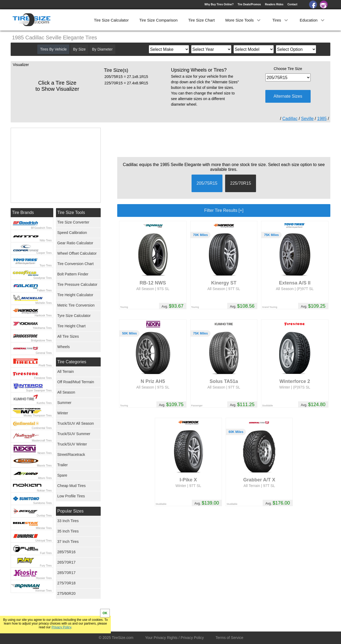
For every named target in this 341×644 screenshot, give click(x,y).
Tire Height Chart (71, 326)
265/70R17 (66, 562)
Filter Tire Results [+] (224, 210)
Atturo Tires (45, 478)
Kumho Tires (44, 403)
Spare (62, 475)
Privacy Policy (61, 627)
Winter (63, 413)
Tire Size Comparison (159, 20)
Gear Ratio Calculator (75, 243)
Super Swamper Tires (39, 391)
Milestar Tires (44, 528)
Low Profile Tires (71, 496)
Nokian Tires (44, 491)
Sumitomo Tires (42, 503)
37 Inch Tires (68, 542)
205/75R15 (207, 183)
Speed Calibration (72, 233)
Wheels (64, 347)
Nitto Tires (46, 240)
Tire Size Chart (201, 20)
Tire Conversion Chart (75, 264)
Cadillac (290, 119)
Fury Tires (46, 566)
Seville (307, 119)
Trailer (62, 465)
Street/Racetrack (71, 455)
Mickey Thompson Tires (38, 416)
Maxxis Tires (44, 466)
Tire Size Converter (73, 222)
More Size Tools (244, 20)
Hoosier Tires (44, 578)
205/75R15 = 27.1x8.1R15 (126, 77)
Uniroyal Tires (44, 541)
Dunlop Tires (44, 516)
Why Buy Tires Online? (219, 4)
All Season (66, 392)
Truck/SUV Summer (74, 434)
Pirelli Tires (45, 366)
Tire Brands (23, 212)
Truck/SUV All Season (76, 423)
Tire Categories (72, 362)
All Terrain (66, 371)
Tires (281, 20)
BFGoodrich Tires (41, 228)
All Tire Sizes (68, 336)
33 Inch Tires (68, 521)
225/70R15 (241, 183)
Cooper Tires (44, 253)
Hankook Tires (43, 315)
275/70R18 (66, 583)
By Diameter (102, 49)
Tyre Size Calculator (74, 316)
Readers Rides (274, 4)
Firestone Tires (43, 378)
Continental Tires (42, 428)
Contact (292, 4)
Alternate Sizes (288, 96)
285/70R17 (66, 573)
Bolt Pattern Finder (73, 274)
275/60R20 (66, 593)
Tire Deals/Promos (249, 4)
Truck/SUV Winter (72, 444)
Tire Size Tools (71, 212)
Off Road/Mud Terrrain (76, 382)
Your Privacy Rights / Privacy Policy (174, 638)
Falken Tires (44, 290)
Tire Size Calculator (111, 20)
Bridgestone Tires (41, 340)
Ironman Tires (44, 591)
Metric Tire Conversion (76, 305)
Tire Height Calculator (75, 295)
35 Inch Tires (68, 531)
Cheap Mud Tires (72, 486)
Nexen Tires (45, 453)
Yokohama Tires (42, 328)
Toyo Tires (46, 265)
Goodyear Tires (43, 278)
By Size (79, 49)
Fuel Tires (46, 553)
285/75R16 (66, 552)
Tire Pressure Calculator (77, 284)
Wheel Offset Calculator (77, 253)
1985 (322, 119)
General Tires (44, 353)
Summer (64, 403)
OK (105, 613)
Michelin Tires (44, 303)
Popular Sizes (70, 511)
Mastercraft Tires (42, 441)
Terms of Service (229, 638)
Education (313, 20)
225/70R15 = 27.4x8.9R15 (126, 83)
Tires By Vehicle (53, 49)
